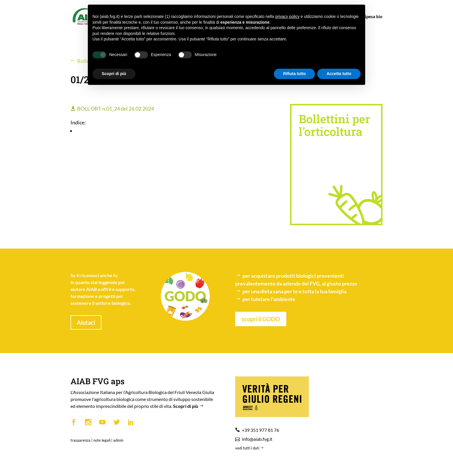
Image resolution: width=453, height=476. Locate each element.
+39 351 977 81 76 (260, 430)
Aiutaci (86, 322)
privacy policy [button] (287, 16)
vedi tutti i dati (250, 448)
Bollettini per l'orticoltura (334, 125)
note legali (102, 440)
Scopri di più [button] (114, 74)
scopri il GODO (261, 319)
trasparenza (80, 440)
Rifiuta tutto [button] (295, 74)
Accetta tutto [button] (339, 74)
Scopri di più (189, 406)
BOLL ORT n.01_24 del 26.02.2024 (116, 109)
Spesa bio (371, 17)
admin (118, 440)
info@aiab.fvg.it (257, 439)
